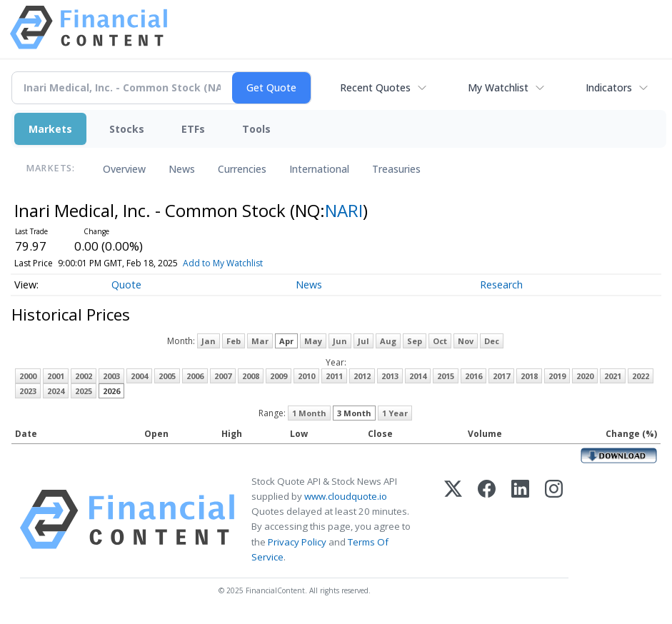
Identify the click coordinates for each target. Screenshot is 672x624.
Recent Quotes (375, 87)
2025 (84, 391)
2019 (557, 376)
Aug (388, 341)
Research (501, 285)
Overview (124, 169)
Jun (340, 341)
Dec (492, 341)
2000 (28, 376)
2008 (251, 376)
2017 (501, 376)
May (313, 341)
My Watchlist (498, 87)
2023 (28, 391)
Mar (260, 341)
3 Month (354, 413)
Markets (50, 129)
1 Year (395, 413)
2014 (418, 376)
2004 (139, 376)
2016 (473, 376)
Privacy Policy (297, 542)
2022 (641, 376)
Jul (363, 341)
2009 (279, 376)
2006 (195, 376)
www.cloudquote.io (346, 496)
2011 (334, 376)
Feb (234, 341)
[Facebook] (487, 519)
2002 (84, 376)
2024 (56, 391)
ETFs (193, 129)
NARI (344, 210)
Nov (466, 341)
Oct (440, 341)
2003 (111, 376)
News (182, 169)
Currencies (242, 169)
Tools (256, 129)
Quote (126, 285)
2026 (111, 391)
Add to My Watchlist (246, 263)
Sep (415, 341)
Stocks (127, 129)
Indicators (609, 87)
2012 (362, 376)
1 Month (309, 413)
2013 (390, 376)
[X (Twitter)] (453, 519)
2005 (167, 376)
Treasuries (396, 169)
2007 (223, 376)
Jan (209, 341)
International (319, 169)
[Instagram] (554, 519)
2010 (306, 376)
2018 (529, 376)
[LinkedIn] (520, 519)
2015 (446, 376)
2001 (56, 376)
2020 (585, 376)
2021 (613, 376)
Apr (286, 341)
